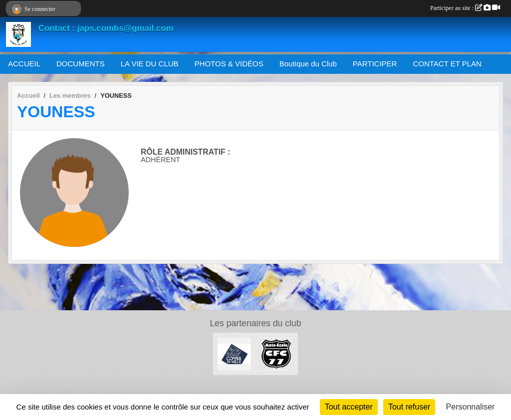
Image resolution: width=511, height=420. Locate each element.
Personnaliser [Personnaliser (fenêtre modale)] (471, 407)
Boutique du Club (308, 64)
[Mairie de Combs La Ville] (234, 353)
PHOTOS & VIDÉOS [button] (229, 64)
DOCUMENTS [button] (81, 64)
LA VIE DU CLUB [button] (150, 64)
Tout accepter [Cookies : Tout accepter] (349, 407)
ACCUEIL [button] (24, 64)
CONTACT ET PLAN (447, 64)
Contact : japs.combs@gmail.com (106, 28)
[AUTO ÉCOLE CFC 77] (277, 353)
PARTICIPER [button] (375, 64)
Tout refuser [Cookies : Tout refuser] (409, 407)
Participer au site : (465, 8)
